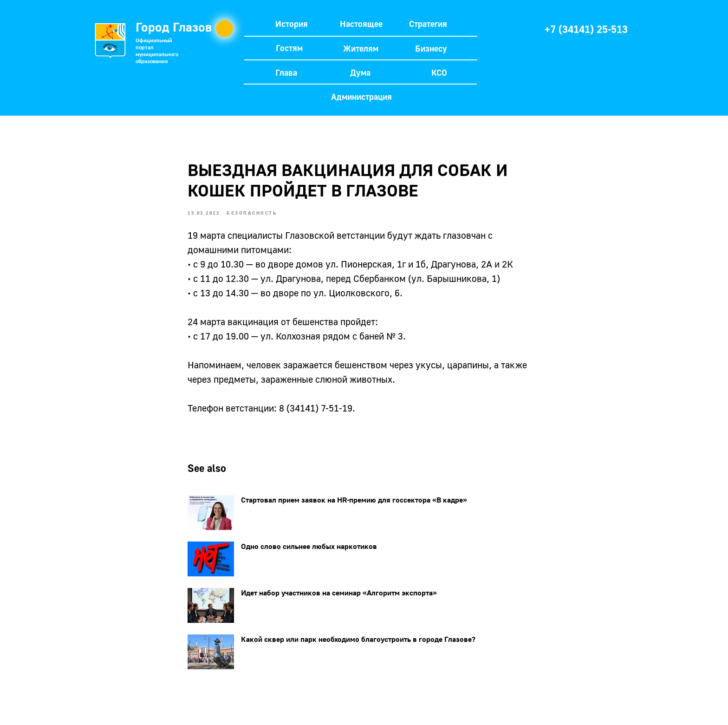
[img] (516, 28)
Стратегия (428, 24)
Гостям (289, 48)
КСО (439, 72)
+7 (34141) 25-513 (586, 29)
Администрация (361, 97)
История (292, 24)
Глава (286, 72)
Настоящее (361, 24)
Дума (360, 72)
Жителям (361, 48)
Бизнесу (431, 48)
